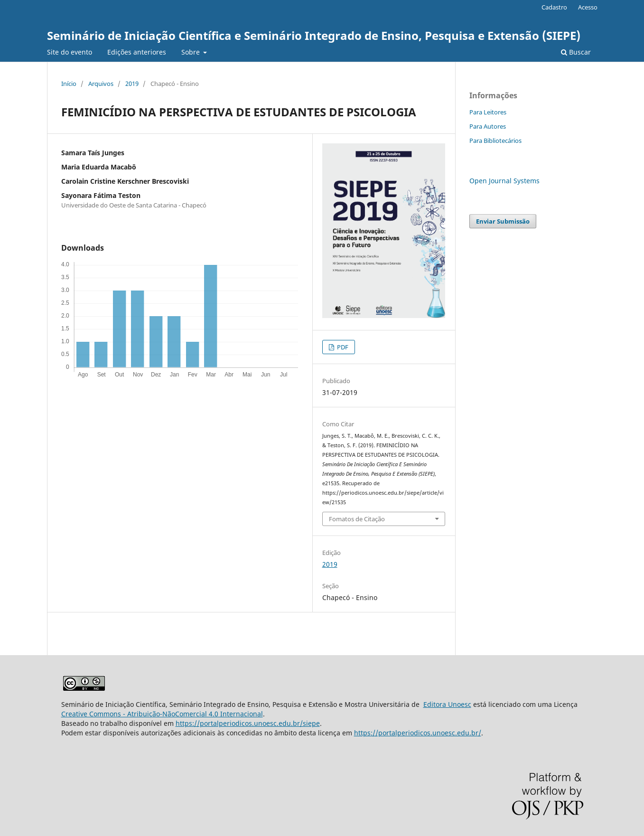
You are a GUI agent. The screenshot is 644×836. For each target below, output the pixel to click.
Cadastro (554, 7)
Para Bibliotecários (495, 141)
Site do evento (70, 52)
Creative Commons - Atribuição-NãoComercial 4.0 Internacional (162, 714)
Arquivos (101, 84)
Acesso (588, 7)
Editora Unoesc (447, 704)
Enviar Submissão (503, 221)
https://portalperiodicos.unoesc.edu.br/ (418, 733)
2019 (132, 84)
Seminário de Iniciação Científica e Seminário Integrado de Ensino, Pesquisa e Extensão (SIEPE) (314, 35)
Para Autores (488, 126)
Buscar (576, 52)
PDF (342, 347)
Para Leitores (488, 112)
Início (69, 84)
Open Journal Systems (504, 181)
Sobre (191, 52)
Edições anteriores (137, 52)
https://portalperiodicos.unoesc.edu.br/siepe (248, 723)
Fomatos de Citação (357, 519)
